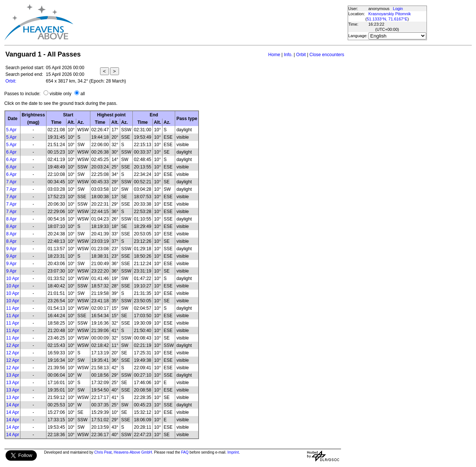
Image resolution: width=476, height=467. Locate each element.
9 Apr (12, 249)
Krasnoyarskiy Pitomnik (390, 14)
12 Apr (13, 345)
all (83, 94)
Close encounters (327, 55)
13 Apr (13, 375)
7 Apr (12, 182)
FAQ (185, 452)
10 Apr (13, 278)
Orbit (301, 55)
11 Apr (13, 308)
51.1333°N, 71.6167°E (387, 19)
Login (398, 9)
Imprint (233, 452)
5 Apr (12, 130)
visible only (60, 94)
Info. (288, 55)
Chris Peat (103, 452)
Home (274, 55)
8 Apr (12, 219)
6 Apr (12, 152)
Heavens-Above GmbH (133, 452)
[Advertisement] (210, 22)
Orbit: (11, 81)
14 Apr (13, 405)
